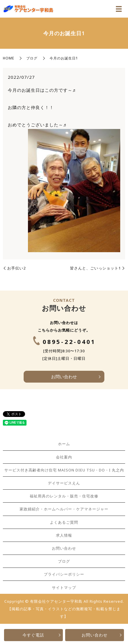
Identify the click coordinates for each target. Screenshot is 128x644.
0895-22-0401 (69, 342)
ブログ (32, 58)
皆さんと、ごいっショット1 (95, 268)
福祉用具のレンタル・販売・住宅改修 (64, 496)
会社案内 (64, 457)
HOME (9, 58)
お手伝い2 (16, 268)
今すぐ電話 (33, 635)
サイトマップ (64, 587)
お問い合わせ (95, 635)
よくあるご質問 (64, 522)
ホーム (64, 444)
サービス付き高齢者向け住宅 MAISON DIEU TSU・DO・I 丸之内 (64, 470)
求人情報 (64, 535)
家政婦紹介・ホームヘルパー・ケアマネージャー (64, 509)
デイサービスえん (64, 483)
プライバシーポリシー (64, 574)
